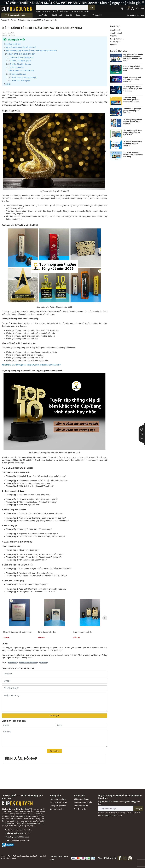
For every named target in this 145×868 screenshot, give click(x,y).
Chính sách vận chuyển (83, 802)
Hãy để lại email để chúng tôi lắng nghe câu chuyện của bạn (119, 803)
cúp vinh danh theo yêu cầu (80, 11)
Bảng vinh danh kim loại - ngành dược (17, 632)
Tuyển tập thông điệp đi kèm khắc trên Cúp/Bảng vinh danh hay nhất (31, 50)
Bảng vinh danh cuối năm (83, 632)
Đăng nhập (140, 8)
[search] (92, 7)
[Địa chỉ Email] (121, 809)
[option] (19, 618)
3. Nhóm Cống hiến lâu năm (20, 64)
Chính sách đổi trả (81, 806)
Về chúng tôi (116, 42)
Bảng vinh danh (117, 39)
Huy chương (43, 662)
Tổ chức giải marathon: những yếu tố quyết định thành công (133, 89)
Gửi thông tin (54, 716)
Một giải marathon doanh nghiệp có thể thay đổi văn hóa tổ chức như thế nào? (133, 58)
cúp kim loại (40, 11)
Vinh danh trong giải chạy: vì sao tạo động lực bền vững (133, 154)
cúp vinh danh (13, 662)
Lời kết (8, 84)
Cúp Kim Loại (116, 33)
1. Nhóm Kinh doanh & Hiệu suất (21, 57)
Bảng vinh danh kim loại (47, 632)
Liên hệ (113, 45)
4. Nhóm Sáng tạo (17, 67)
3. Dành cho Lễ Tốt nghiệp (20, 81)
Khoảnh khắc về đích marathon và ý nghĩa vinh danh (133, 68)
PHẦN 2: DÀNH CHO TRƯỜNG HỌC (21, 71)
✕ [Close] (143, 2)
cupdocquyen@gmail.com (19, 840)
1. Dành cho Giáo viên (18, 74)
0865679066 (24, 837)
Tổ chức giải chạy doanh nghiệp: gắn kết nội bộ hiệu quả (133, 122)
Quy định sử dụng (81, 809)
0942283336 (25, 833)
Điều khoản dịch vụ (57, 809)
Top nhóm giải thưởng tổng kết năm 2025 (21, 47)
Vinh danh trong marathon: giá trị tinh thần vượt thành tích (132, 100)
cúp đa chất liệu (64, 11)
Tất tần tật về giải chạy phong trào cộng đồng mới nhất (132, 111)
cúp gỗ (56, 11)
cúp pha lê (49, 11)
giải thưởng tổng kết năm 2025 (28, 662)
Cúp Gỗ (114, 36)
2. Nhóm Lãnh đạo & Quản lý (21, 61)
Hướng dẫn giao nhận (58, 806)
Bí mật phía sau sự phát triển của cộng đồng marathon (132, 79)
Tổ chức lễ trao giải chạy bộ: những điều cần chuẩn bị (133, 144)
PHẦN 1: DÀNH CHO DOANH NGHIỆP (21, 54)
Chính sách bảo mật (82, 799)
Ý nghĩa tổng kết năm (13, 44)
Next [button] (105, 618)
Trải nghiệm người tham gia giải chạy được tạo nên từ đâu (133, 133)
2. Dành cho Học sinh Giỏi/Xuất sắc (24, 77)
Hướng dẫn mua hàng (58, 799)
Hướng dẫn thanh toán (58, 802)
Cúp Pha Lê (115, 30)
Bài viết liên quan (119, 51)
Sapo (14, 858)
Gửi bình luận (54, 751)
